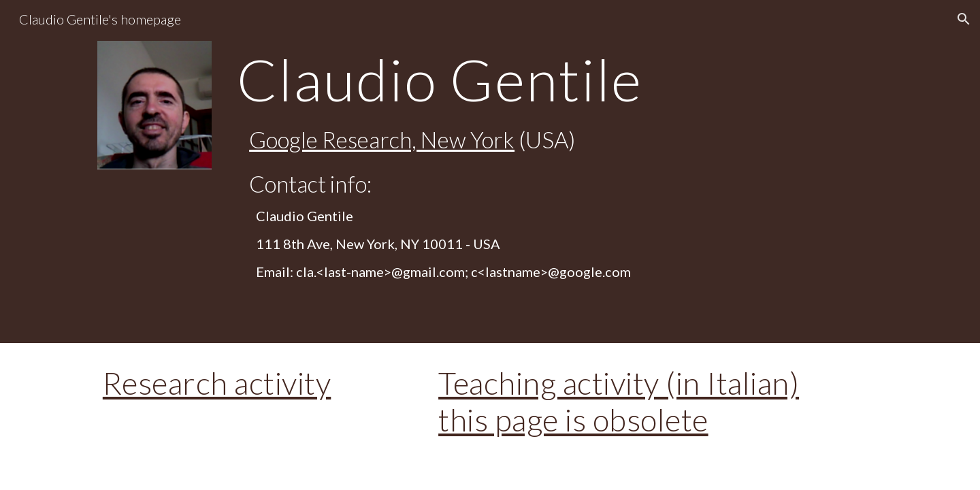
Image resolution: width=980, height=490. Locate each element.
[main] (557, 79)
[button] (964, 19)
